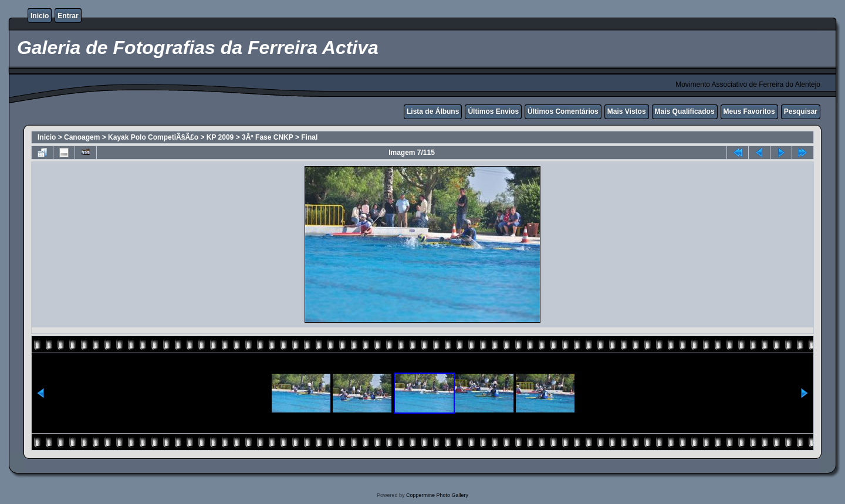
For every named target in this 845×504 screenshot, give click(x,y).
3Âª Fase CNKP (268, 137)
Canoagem (82, 137)
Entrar (68, 16)
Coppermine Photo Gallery (437, 495)
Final (309, 137)
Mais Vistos (627, 111)
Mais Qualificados (685, 111)
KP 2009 (220, 137)
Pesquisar (801, 111)
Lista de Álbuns (433, 111)
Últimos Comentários (563, 111)
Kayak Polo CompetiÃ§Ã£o (153, 137)
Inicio (40, 16)
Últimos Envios (493, 111)
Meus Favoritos (749, 111)
